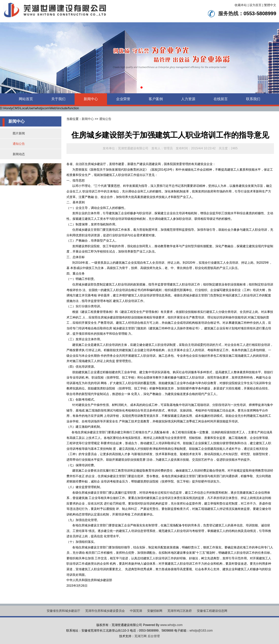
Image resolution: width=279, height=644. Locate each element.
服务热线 (228, 13)
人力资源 (188, 99)
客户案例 (156, 99)
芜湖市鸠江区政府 (180, 611)
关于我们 (58, 99)
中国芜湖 (136, 611)
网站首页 (26, 99)
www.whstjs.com (171, 625)
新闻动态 (19, 154)
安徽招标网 (155, 611)
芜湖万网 (141, 636)
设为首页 (255, 5)
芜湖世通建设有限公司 (133, 148)
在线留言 (221, 99)
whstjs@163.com (201, 631)
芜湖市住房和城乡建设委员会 (105, 611)
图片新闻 (19, 133)
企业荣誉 (123, 99)
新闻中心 (91, 99)
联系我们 (253, 99)
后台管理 (154, 636)
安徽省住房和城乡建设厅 (63, 611)
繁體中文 (270, 5)
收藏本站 (241, 5)
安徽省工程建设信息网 (212, 611)
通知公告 (19, 144)
